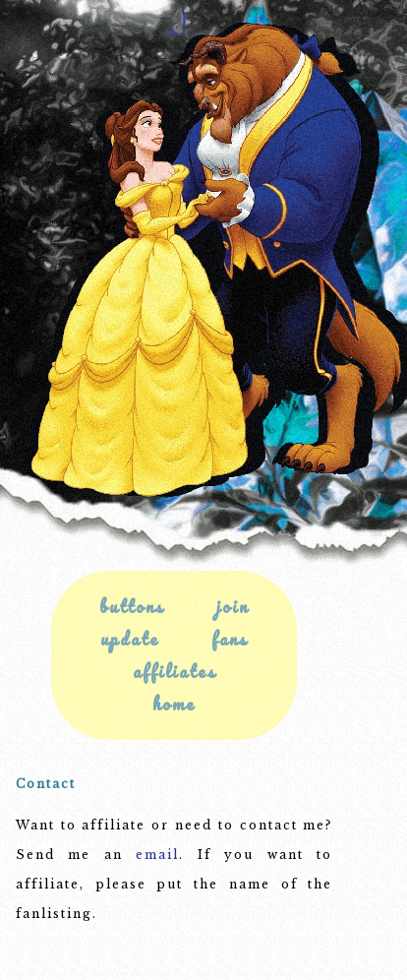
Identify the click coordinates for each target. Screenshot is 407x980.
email (157, 855)
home (174, 704)
